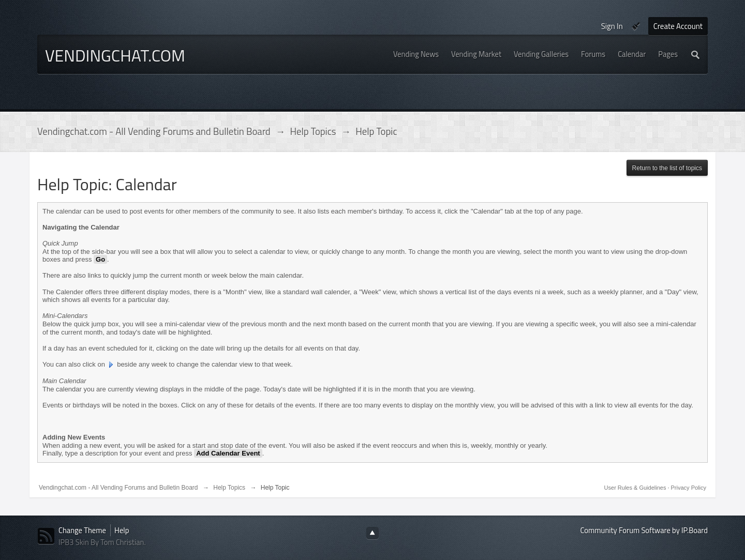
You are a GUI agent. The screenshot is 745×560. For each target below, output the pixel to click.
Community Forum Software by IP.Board (644, 530)
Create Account (678, 26)
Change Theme (82, 530)
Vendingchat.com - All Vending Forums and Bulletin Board (118, 488)
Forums (593, 54)
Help (122, 530)
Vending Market (476, 54)
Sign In (612, 26)
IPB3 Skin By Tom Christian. (102, 542)
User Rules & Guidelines (636, 488)
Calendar (632, 54)
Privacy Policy (689, 488)
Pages (668, 54)
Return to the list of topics (667, 168)
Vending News (416, 54)
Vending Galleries (541, 54)
